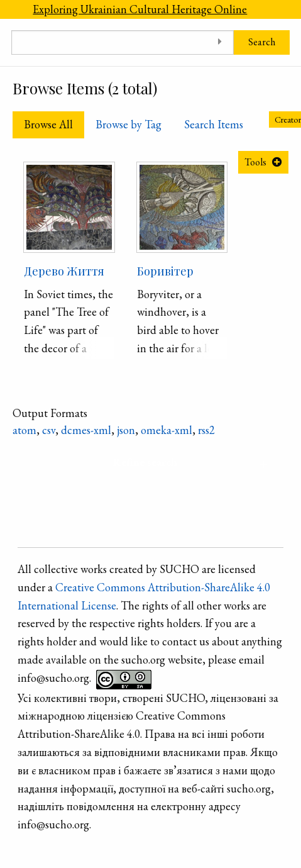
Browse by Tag (129, 124)
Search (262, 42)
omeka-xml (167, 430)
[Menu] (11, 9)
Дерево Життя (64, 271)
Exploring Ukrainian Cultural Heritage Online (140, 9)
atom (25, 430)
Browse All (48, 124)
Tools (255, 162)
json (126, 430)
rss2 (206, 430)
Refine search (145, 462)
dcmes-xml (86, 430)
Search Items (214, 124)
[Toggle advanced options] (220, 42)
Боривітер (165, 271)
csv (49, 430)
